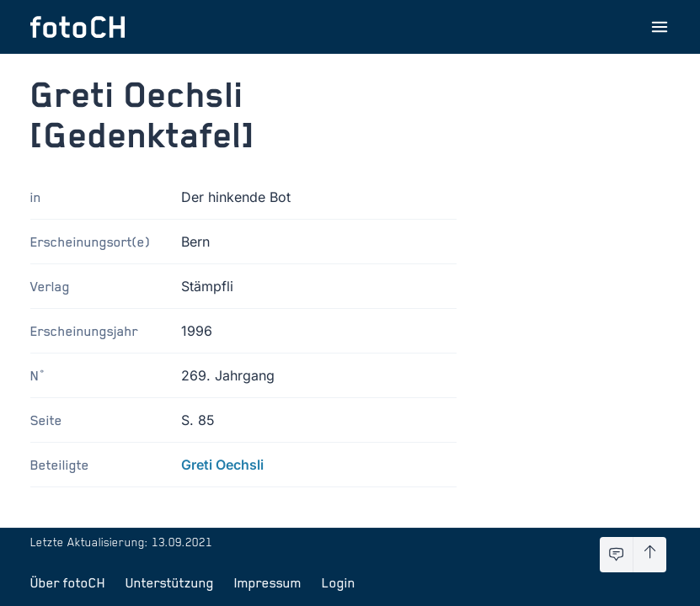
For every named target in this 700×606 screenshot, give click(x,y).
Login (339, 582)
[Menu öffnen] (660, 27)
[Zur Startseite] (77, 27)
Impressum (268, 582)
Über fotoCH (68, 582)
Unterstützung (170, 582)
